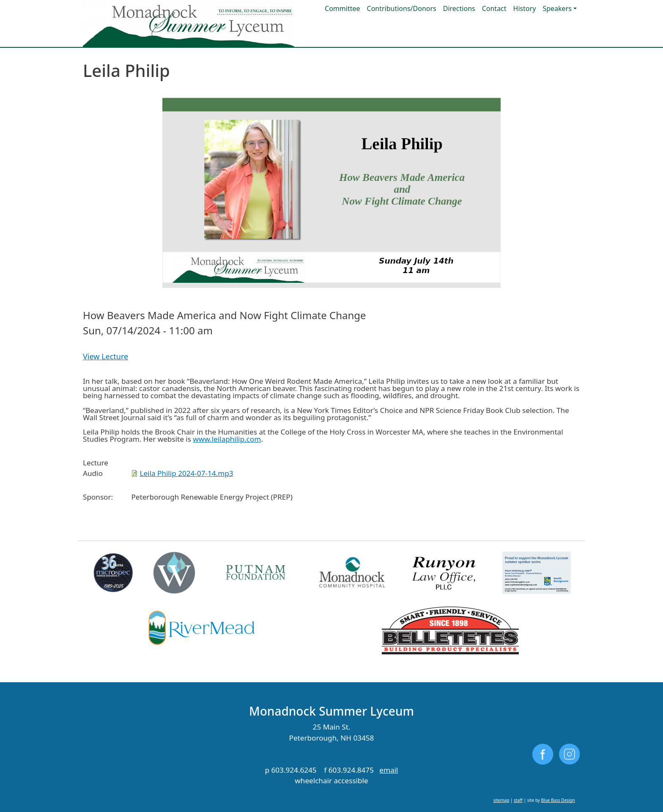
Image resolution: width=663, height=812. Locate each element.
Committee (342, 8)
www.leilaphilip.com (227, 439)
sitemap (501, 800)
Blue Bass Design (558, 800)
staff (518, 800)
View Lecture (105, 356)
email (389, 770)
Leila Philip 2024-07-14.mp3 (186, 473)
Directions (459, 8)
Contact (494, 8)
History (525, 8)
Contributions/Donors (402, 8)
